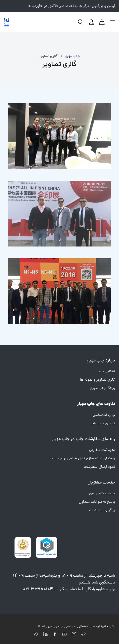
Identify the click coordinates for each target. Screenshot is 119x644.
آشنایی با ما (106, 372)
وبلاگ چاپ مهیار (103, 388)
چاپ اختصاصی (104, 415)
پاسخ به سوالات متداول (97, 502)
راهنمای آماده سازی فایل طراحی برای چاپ (84, 459)
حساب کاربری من (102, 494)
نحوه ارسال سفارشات (99, 467)
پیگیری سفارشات (102, 510)
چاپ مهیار (72, 56)
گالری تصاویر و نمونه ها (97, 380)
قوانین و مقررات (103, 424)
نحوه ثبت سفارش (102, 450)
